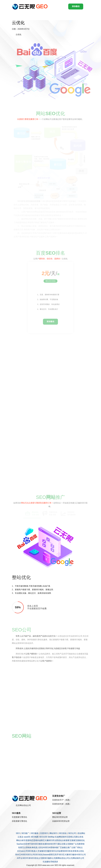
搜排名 (42, 844)
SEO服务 (35, 833)
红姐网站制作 (61, 837)
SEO (18, 833)
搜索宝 (74, 840)
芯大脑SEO (48, 840)
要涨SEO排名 (67, 851)
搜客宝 (69, 840)
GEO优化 (39, 855)
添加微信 (76, 6)
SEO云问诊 (56, 851)
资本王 (18, 855)
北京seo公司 (22, 851)
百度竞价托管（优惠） (62, 804)
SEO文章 (43, 837)
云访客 (63, 844)
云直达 (20, 837)
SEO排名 (63, 833)
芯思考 (26, 844)
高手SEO (59, 855)
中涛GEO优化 (32, 858)
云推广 (68, 847)
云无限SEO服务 (45, 858)
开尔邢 (55, 840)
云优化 (81, 851)
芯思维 (69, 837)
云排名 (81, 837)
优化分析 (62, 840)
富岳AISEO (44, 847)
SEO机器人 (33, 851)
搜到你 (47, 844)
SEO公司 (72, 833)
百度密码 (28, 840)
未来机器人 (34, 847)
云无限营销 (80, 844)
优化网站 (81, 833)
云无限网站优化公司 (60, 858)
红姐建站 (47, 862)
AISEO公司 (81, 855)
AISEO (24, 855)
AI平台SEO (22, 858)
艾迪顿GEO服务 (44, 851)
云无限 (75, 837)
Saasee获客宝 (49, 855)
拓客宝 (21, 847)
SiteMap (51, 837)
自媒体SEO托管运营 (61, 821)
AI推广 (57, 847)
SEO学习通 (55, 844)
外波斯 (40, 840)
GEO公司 (31, 855)
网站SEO (53, 833)
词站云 (80, 847)
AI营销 (52, 847)
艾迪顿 (63, 847)
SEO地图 (35, 837)
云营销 (27, 847)
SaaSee (20, 844)
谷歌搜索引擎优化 (19, 821)
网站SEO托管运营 (60, 817)
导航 (52, 862)
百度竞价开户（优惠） (62, 800)
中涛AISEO (34, 844)
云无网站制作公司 (77, 858)
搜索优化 (81, 840)
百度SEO (44, 833)
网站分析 (20, 840)
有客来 (75, 851)
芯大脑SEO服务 (69, 855)
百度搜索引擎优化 (19, 817)
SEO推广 (25, 833)
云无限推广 (70, 844)
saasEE (27, 837)
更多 (56, 862)
